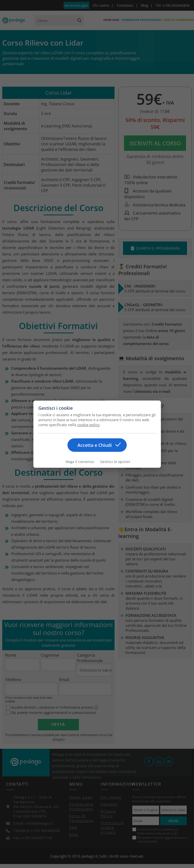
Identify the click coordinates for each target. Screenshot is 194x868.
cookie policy (88, 425)
